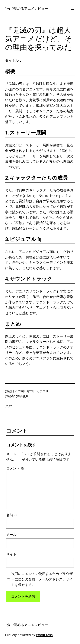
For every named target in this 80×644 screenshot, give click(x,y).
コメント (15, 468)
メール (13, 535)
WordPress (44, 635)
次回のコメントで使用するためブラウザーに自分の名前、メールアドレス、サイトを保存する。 (42, 579)
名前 (12, 515)
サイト (11, 554)
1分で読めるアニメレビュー (27, 9)
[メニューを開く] (72, 9)
